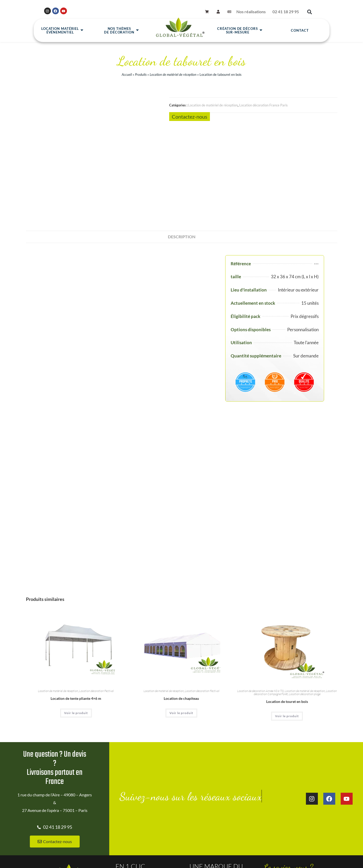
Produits (141, 74)
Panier (276, 858)
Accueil (127, 74)
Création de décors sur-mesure (240, 31)
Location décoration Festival (97, 603)
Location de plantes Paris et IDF (143, 820)
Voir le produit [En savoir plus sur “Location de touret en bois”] (287, 628)
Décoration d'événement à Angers (292, 819)
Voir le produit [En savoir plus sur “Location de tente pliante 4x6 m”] (76, 625)
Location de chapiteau (181, 610)
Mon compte (255, 858)
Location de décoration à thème (290, 810)
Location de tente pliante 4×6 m (76, 610)
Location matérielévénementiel (62, 31)
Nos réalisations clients (135, 802)
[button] (310, 12)
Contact (300, 31)
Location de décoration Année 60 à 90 (260, 603)
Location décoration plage (305, 606)
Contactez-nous (190, 117)
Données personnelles (185, 858)
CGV (158, 858)
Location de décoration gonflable (291, 801)
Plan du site (106, 858)
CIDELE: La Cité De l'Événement (291, 837)
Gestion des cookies (224, 858)
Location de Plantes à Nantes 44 (143, 811)
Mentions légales (135, 858)
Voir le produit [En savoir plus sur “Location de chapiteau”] (181, 625)
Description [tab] (182, 148)
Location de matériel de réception (173, 74)
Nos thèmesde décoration (122, 31)
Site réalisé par (13, 855)
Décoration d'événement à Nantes (292, 828)
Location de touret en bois (287, 613)
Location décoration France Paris (263, 105)
